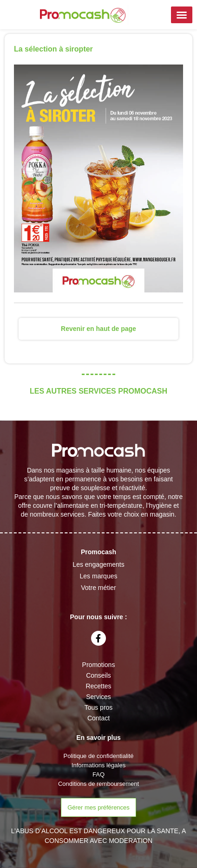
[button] (182, 15)
